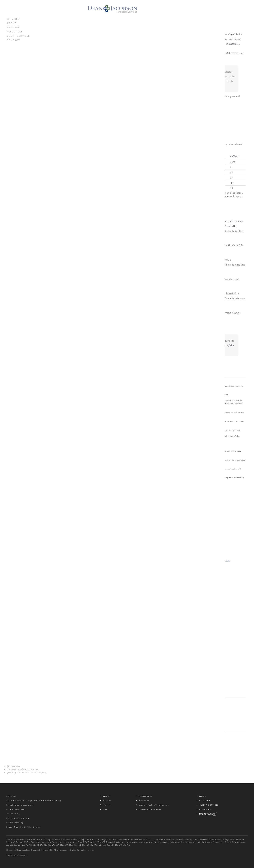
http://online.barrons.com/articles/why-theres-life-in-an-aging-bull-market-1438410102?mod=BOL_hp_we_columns (125, 564)
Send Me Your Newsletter (122, 688)
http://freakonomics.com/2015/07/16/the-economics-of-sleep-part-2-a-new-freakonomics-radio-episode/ (119, 573)
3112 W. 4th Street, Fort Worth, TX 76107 (27, 773)
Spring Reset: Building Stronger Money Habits (159, 772)
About (12, 25)
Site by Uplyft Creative (17, 855)
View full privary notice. (83, 850)
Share (201, 739)
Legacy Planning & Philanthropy (23, 827)
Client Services (18, 38)
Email (120, 739)
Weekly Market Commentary (154, 805)
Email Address (114, 672)
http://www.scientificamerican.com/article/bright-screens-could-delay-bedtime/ (108, 594)
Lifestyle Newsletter (150, 809)
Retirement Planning (18, 818)
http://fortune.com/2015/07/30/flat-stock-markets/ (95, 558)
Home (203, 796)
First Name (111, 656)
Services (13, 21)
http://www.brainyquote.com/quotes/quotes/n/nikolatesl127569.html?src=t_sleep (108, 599)
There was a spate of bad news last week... (159, 763)
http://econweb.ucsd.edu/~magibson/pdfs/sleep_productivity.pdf (100, 579)
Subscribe (144, 801)
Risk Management (16, 809)
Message (147, 739)
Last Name (170, 656)
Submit (157, 703)
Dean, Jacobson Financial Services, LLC (34, 850)
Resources (15, 34)
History (107, 805)
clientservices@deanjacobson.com (23, 769)
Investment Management (20, 805)
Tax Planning (13, 814)
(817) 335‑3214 (14, 766)
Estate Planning (15, 823)
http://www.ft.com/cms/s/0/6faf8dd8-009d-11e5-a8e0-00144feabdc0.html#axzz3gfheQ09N (112, 585)
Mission (107, 801)
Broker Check (208, 814)
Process (13, 30)
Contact (13, 42)
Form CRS (205, 809)
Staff (105, 809)
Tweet (175, 739)
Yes (112, 693)
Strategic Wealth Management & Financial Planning (34, 801)
